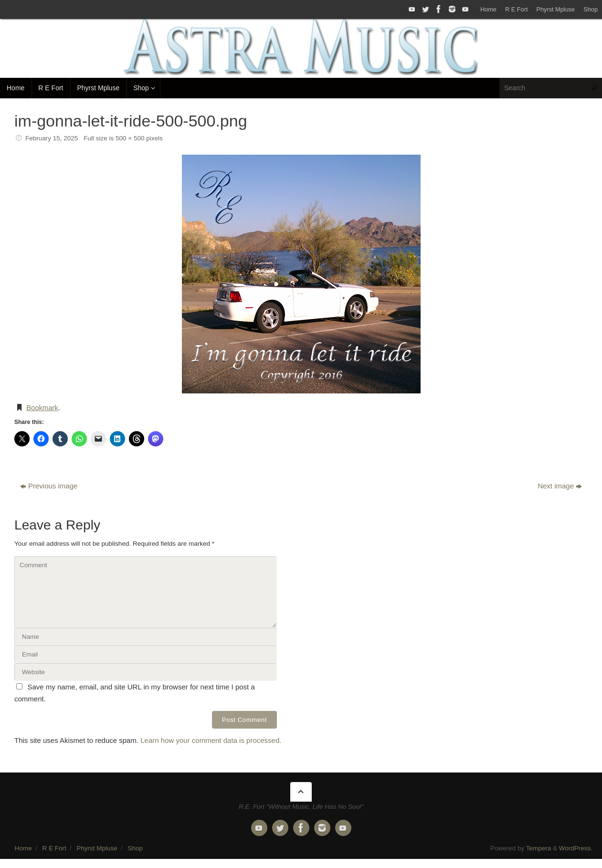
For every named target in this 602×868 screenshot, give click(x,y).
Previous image (49, 485)
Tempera (539, 848)
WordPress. (576, 848)
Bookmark (42, 408)
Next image (560, 485)
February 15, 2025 (52, 138)
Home (488, 9)
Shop (591, 9)
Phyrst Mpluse (555, 9)
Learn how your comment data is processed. (211, 740)
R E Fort (516, 9)
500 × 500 (130, 138)
